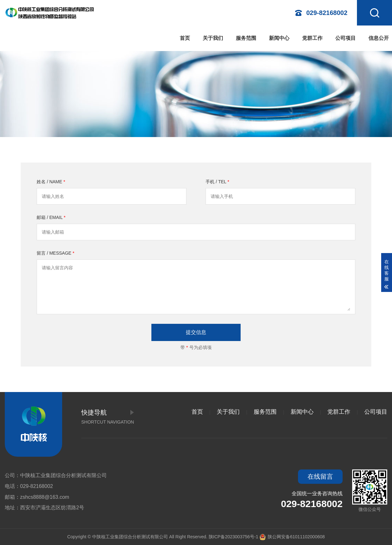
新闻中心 (279, 38)
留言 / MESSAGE (55, 253)
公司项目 (345, 38)
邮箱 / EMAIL (51, 217)
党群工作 (312, 38)
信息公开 (379, 38)
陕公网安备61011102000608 (292, 537)
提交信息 (196, 332)
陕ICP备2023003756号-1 (234, 537)
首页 (185, 38)
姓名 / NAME (51, 182)
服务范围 (246, 38)
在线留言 (320, 476)
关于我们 (213, 38)
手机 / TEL (217, 182)
